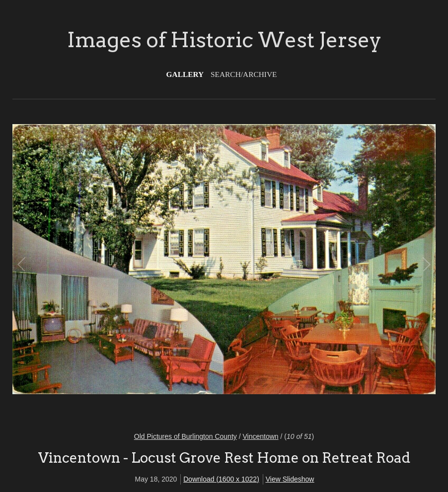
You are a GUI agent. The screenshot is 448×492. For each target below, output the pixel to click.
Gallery (185, 74)
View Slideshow (290, 479)
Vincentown (260, 436)
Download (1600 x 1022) (221, 479)
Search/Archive (244, 74)
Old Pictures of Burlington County (186, 436)
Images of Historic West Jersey (224, 40)
